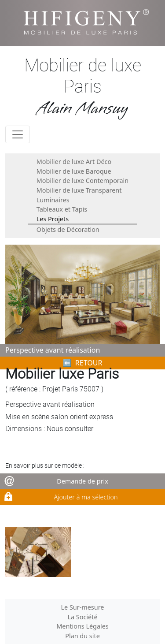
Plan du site (82, 636)
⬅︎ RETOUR (83, 363)
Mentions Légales (82, 626)
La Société (82, 617)
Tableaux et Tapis (62, 209)
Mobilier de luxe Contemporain (82, 181)
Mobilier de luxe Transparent (79, 190)
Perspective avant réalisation (53, 350)
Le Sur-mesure (83, 607)
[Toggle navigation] (18, 134)
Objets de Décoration (68, 229)
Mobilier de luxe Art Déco (74, 162)
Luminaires (53, 200)
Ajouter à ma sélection (86, 497)
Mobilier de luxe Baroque (74, 171)
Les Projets (53, 219)
